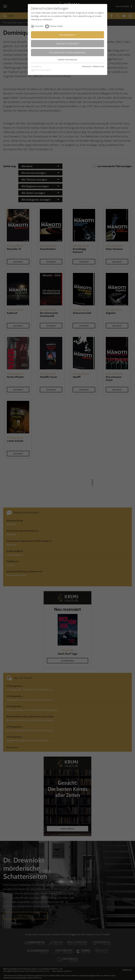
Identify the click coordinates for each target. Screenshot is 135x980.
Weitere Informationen (67, 60)
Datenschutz (99, 66)
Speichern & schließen (67, 43)
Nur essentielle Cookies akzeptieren (68, 52)
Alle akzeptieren (67, 35)
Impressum (87, 66)
